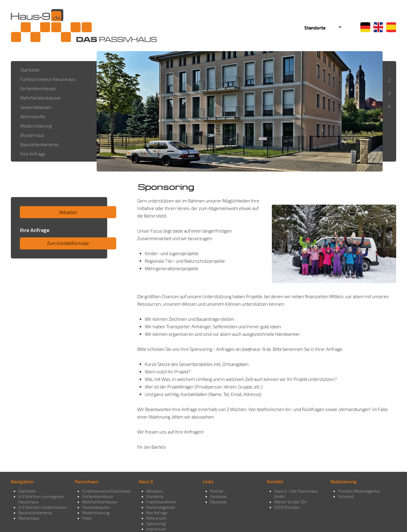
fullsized (346, 496)
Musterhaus (29, 518)
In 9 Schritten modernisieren (43, 507)
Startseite (27, 491)
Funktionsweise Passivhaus (106, 491)
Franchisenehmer (161, 502)
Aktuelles (68, 212)
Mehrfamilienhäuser (100, 502)
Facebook (218, 496)
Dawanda (218, 502)
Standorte (155, 496)
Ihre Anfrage (157, 513)
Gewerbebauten (96, 507)
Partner (217, 491)
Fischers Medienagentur (359, 491)
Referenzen (156, 518)
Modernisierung (96, 513)
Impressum (156, 529)
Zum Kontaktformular (68, 243)
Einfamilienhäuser (98, 496)
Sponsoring (156, 524)
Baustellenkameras (35, 513)
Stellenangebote (161, 507)
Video (87, 518)
